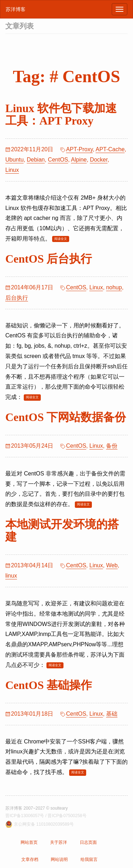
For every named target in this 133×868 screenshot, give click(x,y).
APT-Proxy (79, 149)
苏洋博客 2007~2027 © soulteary (37, 808)
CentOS (58, 160)
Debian (36, 160)
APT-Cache (110, 149)
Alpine (79, 160)
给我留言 (89, 859)
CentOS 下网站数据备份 (66, 417)
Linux (12, 170)
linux (11, 576)
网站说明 (59, 859)
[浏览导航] (120, 9)
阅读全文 (61, 239)
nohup (114, 287)
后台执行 (17, 298)
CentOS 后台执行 (49, 259)
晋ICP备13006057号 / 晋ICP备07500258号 (46, 816)
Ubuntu (15, 160)
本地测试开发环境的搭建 (62, 530)
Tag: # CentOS (66, 76)
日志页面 (88, 842)
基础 (112, 714)
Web (112, 565)
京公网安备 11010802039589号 (44, 824)
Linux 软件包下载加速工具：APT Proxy (61, 114)
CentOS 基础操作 (49, 685)
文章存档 (30, 859)
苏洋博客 (16, 9)
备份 (112, 446)
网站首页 (29, 842)
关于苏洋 (59, 842)
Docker (99, 160)
